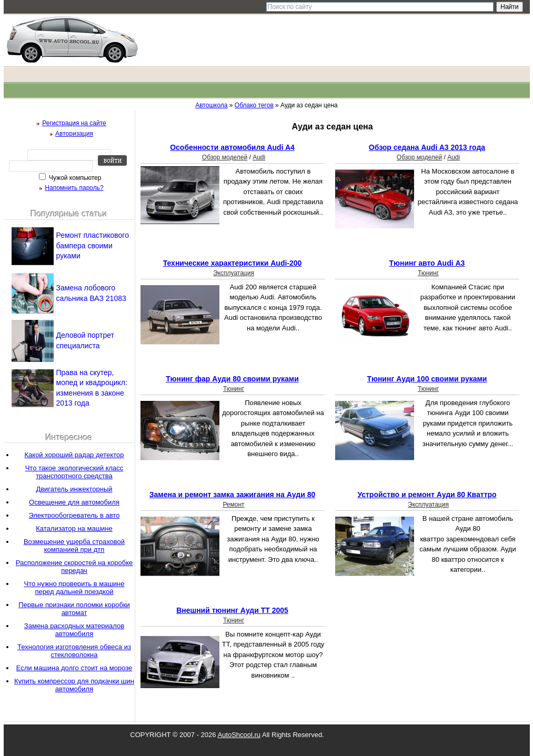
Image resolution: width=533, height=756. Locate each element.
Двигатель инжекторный (74, 489)
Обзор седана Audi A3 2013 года (427, 147)
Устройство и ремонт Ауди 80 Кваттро (427, 495)
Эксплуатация (234, 273)
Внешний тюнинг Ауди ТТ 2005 (232, 610)
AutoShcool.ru (239, 735)
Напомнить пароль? (74, 188)
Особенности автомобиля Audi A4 (232, 147)
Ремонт (233, 505)
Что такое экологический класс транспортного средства (74, 472)
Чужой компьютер (74, 178)
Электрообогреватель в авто (74, 515)
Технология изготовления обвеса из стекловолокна (74, 651)
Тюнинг (428, 273)
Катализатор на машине (74, 528)
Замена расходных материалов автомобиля (74, 630)
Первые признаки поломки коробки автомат (74, 609)
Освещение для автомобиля (74, 502)
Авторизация (74, 134)
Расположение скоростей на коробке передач (74, 567)
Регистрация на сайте (74, 123)
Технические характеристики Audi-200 (233, 263)
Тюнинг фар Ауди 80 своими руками (232, 379)
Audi (259, 157)
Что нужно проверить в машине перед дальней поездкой (74, 588)
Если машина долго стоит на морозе (74, 668)
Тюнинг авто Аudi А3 (427, 263)
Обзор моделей (225, 157)
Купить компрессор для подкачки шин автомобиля (74, 685)
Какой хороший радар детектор (74, 455)
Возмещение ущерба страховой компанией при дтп (74, 546)
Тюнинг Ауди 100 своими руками (427, 379)
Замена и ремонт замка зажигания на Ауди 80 (232, 495)
